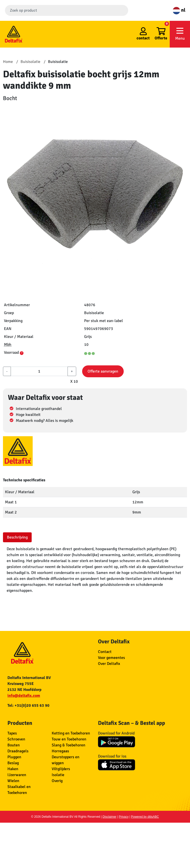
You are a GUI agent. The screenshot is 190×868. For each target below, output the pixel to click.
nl (179, 10)
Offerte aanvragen (103, 371)
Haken (13, 769)
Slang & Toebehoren (69, 745)
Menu (180, 34)
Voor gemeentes (111, 658)
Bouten (14, 745)
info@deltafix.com (24, 696)
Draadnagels (18, 751)
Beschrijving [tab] (17, 537)
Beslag (13, 763)
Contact (105, 652)
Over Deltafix (109, 664)
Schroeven (16, 739)
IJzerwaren (17, 775)
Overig (57, 781)
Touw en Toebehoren (69, 739)
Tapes (12, 733)
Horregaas (60, 751)
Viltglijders (61, 769)
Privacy (124, 817)
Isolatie (58, 775)
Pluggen (14, 757)
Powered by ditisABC (145, 817)
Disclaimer (110, 817)
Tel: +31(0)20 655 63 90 (28, 705)
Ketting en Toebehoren (71, 733)
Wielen (13, 781)
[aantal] (39, 371)
